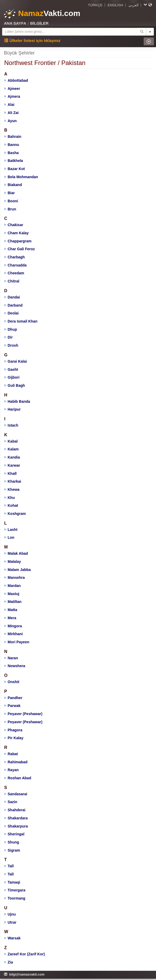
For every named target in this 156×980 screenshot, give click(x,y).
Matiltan (13, 602)
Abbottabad (16, 80)
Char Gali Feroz (19, 249)
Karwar (12, 465)
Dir (8, 337)
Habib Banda (17, 401)
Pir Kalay (14, 738)
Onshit (12, 682)
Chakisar (14, 225)
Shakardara (16, 818)
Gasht (11, 369)
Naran (11, 658)
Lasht (11, 530)
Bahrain (13, 137)
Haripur (12, 409)
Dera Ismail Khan (21, 321)
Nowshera (15, 666)
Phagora (13, 730)
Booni (11, 201)
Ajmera (12, 96)
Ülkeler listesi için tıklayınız (32, 40)
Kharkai (13, 481)
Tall (9, 866)
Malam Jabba (17, 570)
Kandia (12, 457)
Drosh (11, 345)
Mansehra (14, 578)
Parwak (12, 706)
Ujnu (10, 914)
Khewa (12, 489)
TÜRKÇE (95, 5)
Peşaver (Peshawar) (23, 714)
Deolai (11, 313)
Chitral (12, 281)
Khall (10, 473)
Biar (9, 193)
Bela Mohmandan (21, 177)
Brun (10, 209)
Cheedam (14, 273)
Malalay (13, 562)
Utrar (10, 922)
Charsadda (15, 265)
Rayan (11, 770)
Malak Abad (16, 553)
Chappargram (18, 241)
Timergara (15, 890)
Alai (9, 105)
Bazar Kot (14, 169)
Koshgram (15, 514)
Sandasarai (16, 794)
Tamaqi (12, 882)
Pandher (13, 698)
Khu (9, 498)
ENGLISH (115, 5)
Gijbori (12, 377)
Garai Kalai (15, 361)
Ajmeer (12, 89)
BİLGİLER (39, 23)
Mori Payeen (17, 642)
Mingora (13, 626)
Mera (10, 618)
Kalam (11, 449)
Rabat (11, 754)
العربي (134, 5)
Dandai (12, 297)
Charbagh (14, 257)
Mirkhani (14, 634)
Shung (12, 842)
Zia (9, 962)
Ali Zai (11, 113)
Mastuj (12, 594)
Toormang (15, 898)
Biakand (13, 185)
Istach (11, 425)
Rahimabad (16, 762)
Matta (11, 610)
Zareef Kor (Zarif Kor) (25, 954)
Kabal (11, 441)
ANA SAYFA (15, 23)
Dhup (11, 329)
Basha (11, 153)
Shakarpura (16, 826)
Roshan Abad (18, 778)
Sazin (11, 802)
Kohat (11, 505)
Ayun (10, 121)
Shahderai (15, 810)
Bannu (12, 145)
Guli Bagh (15, 385)
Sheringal (14, 834)
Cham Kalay (16, 233)
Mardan (12, 586)
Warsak (12, 938)
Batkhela (14, 161)
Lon (9, 537)
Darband (13, 305)
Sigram (12, 850)
